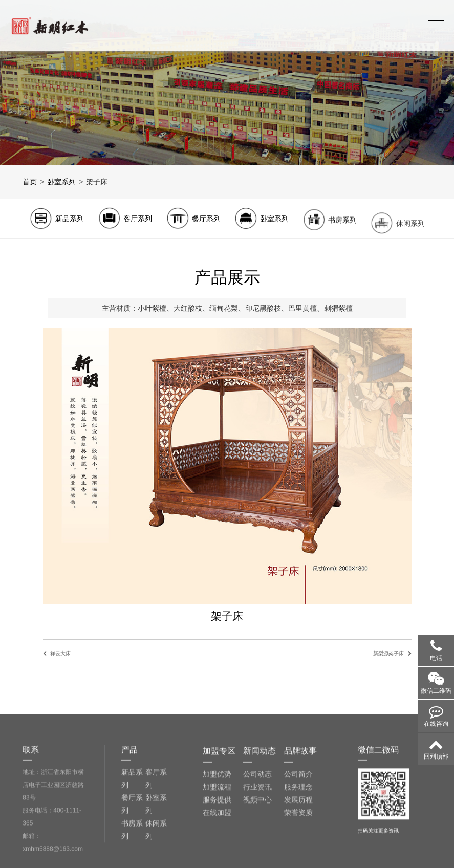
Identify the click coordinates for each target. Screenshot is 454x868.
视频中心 (257, 853)
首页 (30, 182)
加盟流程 (217, 840)
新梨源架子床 (388, 653)
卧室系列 (61, 182)
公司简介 (298, 827)
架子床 (97, 182)
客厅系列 (156, 831)
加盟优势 (217, 827)
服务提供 (217, 853)
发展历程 (298, 853)
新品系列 (132, 831)
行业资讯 (257, 840)
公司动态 (257, 827)
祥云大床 (60, 653)
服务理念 (298, 840)
